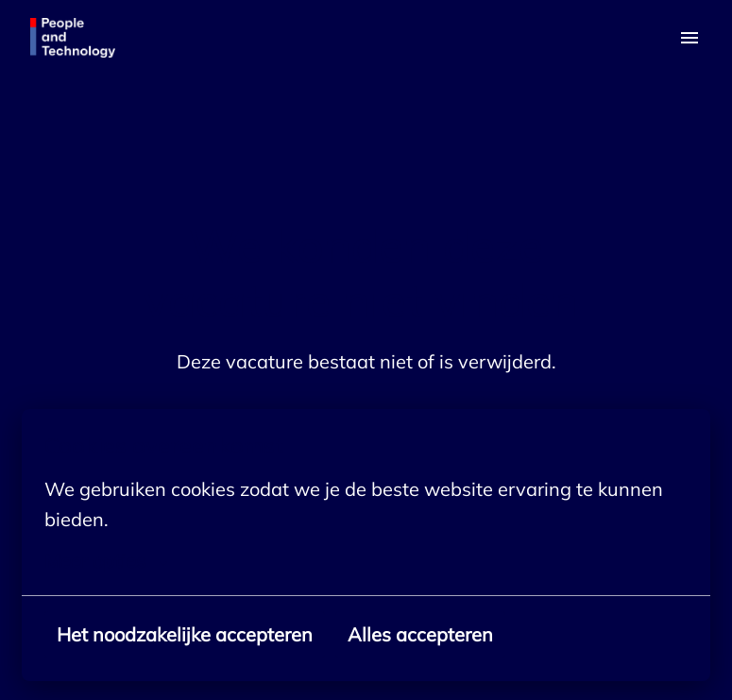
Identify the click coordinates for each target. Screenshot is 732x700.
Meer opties (106, 561)
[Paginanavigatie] (689, 38)
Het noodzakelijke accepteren (185, 634)
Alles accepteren (420, 634)
